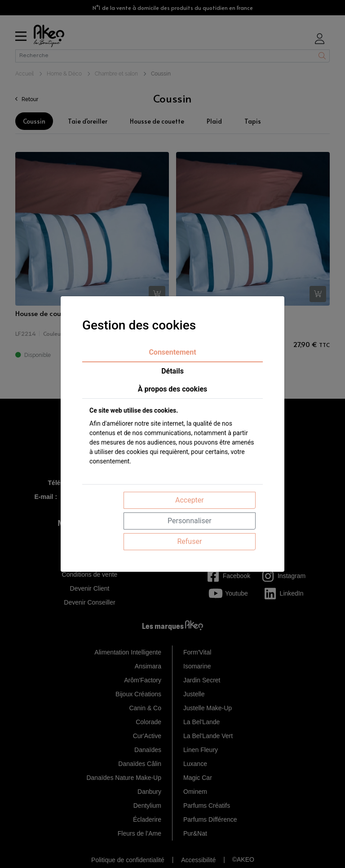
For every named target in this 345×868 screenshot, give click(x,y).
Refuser (189, 541)
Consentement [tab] (172, 352)
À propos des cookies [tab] (173, 389)
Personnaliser (190, 521)
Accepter (190, 500)
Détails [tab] (172, 371)
